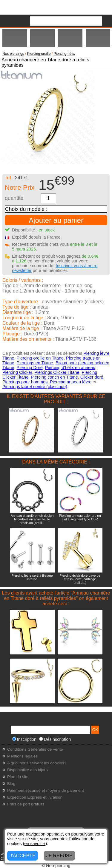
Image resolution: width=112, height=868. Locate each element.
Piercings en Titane (35, 363)
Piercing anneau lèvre (71, 382)
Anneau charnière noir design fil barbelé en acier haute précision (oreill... (32, 519)
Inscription (24, 739)
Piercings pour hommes (25, 382)
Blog (11, 784)
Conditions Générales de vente (35, 749)
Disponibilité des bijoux (28, 770)
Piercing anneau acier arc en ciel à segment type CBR (80, 517)
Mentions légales (22, 756)
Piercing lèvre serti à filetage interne (32, 577)
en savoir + (35, 844)
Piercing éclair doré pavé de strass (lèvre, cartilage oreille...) (80, 579)
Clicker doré (92, 377)
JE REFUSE (59, 856)
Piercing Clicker (17, 372)
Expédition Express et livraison (35, 797)
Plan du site (18, 777)
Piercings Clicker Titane (57, 372)
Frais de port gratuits (26, 804)
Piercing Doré (29, 368)
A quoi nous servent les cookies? (37, 763)
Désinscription (55, 739)
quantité (14, 198)
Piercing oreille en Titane (40, 358)
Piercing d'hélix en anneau (70, 368)
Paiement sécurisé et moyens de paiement (46, 790)
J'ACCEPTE (23, 856)
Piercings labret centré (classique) (35, 387)
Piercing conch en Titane (54, 377)
